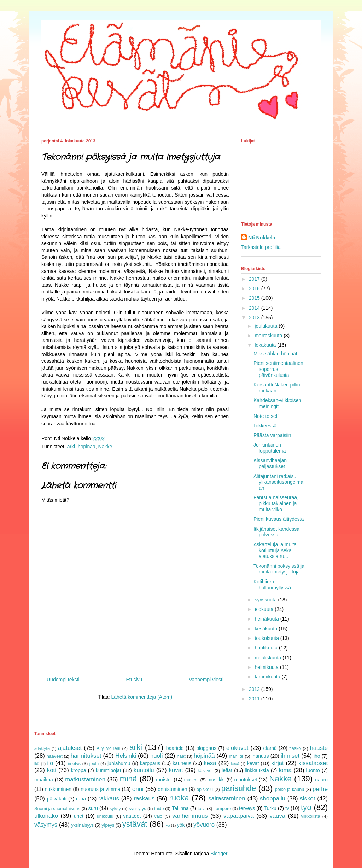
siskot (307, 799)
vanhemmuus (190, 816)
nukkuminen (58, 789)
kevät (253, 763)
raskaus (144, 799)
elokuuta (265, 609)
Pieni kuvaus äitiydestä (279, 519)
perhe (320, 789)
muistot (164, 780)
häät (181, 756)
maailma (44, 780)
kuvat (176, 770)
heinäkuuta (267, 619)
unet (79, 816)
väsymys (46, 825)
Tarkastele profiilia (261, 247)
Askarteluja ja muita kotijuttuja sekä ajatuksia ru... (275, 550)
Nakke (105, 447)
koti (52, 770)
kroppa (79, 770)
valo (158, 816)
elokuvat (237, 748)
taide (159, 809)
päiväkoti (57, 799)
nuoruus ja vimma (100, 789)
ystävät (135, 824)
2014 (255, 308)
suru (93, 808)
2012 (255, 689)
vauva (277, 816)
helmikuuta (267, 667)
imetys (74, 764)
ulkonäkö (46, 816)
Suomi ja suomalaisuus (57, 809)
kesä (210, 763)
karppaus (150, 763)
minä (129, 779)
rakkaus (109, 799)
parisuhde (239, 788)
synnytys (137, 809)
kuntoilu (144, 770)
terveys (247, 808)
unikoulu (105, 816)
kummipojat (109, 770)
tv (287, 808)
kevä (235, 764)
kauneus (182, 763)
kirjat (277, 763)
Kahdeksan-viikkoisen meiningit (277, 403)
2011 (255, 699)
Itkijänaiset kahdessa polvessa (276, 532)
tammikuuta (268, 677)
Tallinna (180, 808)
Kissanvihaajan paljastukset (270, 463)
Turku (270, 808)
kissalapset (313, 763)
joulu (94, 764)
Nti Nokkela (262, 238)
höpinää (87, 447)
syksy (115, 809)
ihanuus (260, 756)
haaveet (55, 756)
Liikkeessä (265, 426)
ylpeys (108, 825)
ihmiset (290, 756)
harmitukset (86, 756)
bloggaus (206, 748)
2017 (255, 279)
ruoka (179, 798)
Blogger (219, 854)
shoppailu (273, 799)
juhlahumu (119, 763)
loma (285, 770)
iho (317, 756)
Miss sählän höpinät (275, 354)
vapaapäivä (239, 816)
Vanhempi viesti (206, 680)
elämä (270, 748)
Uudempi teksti (63, 680)
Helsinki (126, 756)
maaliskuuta (268, 658)
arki (71, 447)
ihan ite (236, 756)
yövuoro (204, 825)
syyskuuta (266, 600)
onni (138, 789)
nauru (321, 780)
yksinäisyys (82, 825)
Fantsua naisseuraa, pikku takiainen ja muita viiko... (276, 503)
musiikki (216, 780)
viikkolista (311, 816)
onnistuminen (172, 789)
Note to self (266, 416)
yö (168, 825)
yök (181, 825)
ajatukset (70, 748)
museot (191, 780)
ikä (37, 764)
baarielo (175, 748)
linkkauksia (257, 770)
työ (306, 807)
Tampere (222, 809)
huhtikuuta (267, 648)
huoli (156, 756)
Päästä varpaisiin (272, 435)
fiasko (295, 748)
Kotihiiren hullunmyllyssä (272, 585)
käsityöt (205, 771)
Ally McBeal (108, 748)
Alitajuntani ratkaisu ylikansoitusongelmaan (278, 482)
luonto (313, 770)
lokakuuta (266, 345)
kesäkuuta (267, 629)
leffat (227, 770)
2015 (255, 298)
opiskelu (205, 790)
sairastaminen (227, 799)
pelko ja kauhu (290, 790)
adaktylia (42, 748)
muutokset (246, 780)
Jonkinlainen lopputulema (270, 448)
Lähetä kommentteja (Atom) (142, 697)
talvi (202, 809)
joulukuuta (267, 326)
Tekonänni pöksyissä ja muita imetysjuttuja (279, 569)
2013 (255, 318)
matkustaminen (85, 779)
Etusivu (134, 680)
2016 (255, 289)
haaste (319, 748)
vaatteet (132, 816)
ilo (50, 763)
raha (81, 799)
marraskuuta (269, 336)
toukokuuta (267, 638)
